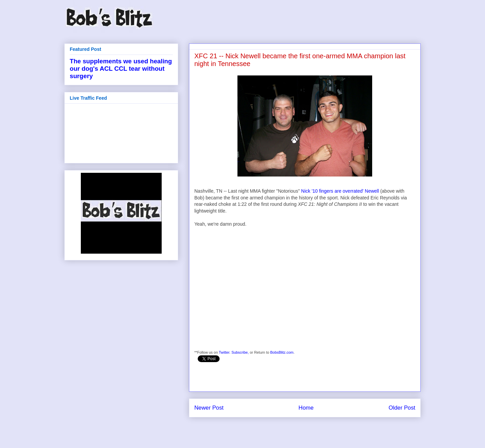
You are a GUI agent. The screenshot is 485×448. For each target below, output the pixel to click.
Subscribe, (240, 352)
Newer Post (209, 408)
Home (306, 408)
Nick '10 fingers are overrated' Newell (340, 191)
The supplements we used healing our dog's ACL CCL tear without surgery (121, 69)
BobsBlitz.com (282, 352)
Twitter (224, 352)
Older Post (402, 408)
